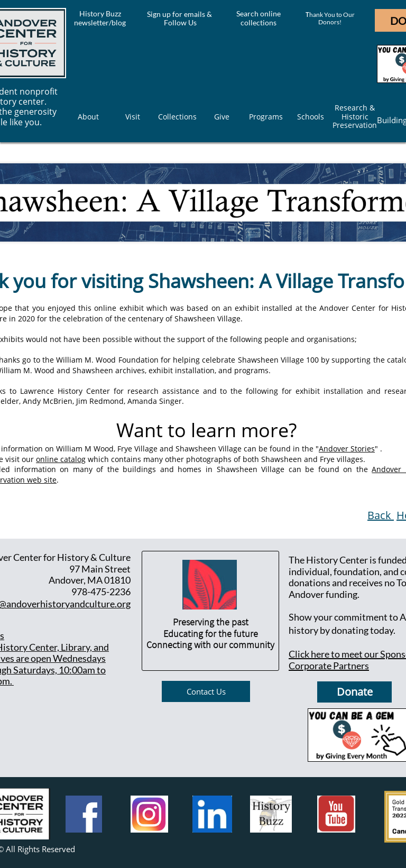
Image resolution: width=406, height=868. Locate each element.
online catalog (61, 459)
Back (381, 515)
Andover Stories (347, 449)
